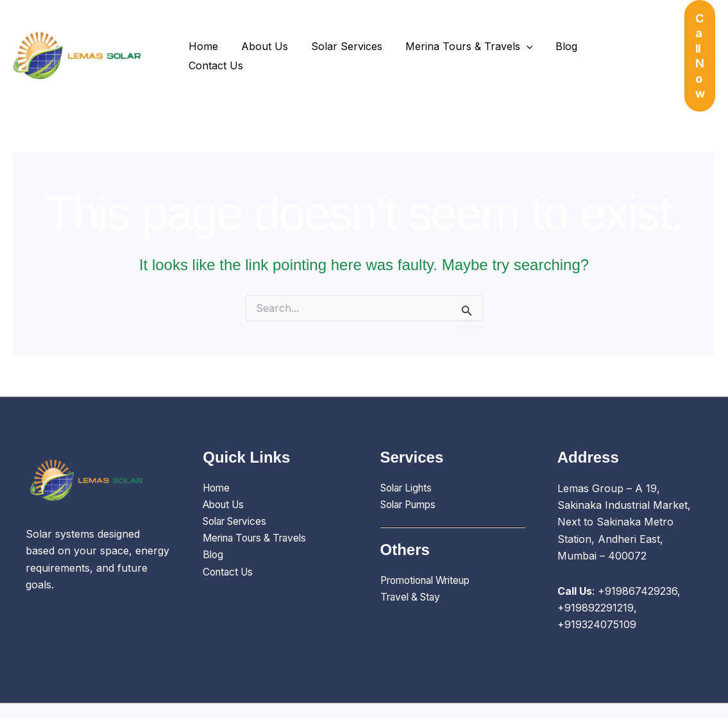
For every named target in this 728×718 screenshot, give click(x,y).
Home (202, 41)
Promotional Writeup (431, 551)
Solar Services (340, 41)
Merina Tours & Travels (460, 41)
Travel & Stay (413, 568)
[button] (518, 41)
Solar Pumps (412, 475)
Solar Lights (409, 458)
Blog (555, 41)
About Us (261, 41)
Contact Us (614, 41)
